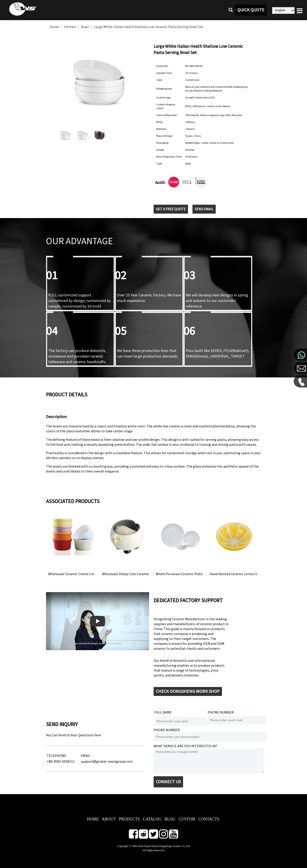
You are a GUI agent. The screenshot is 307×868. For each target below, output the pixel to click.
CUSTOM (187, 819)
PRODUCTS (129, 819)
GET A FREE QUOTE (171, 209)
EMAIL (86, 756)
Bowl (85, 27)
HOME (93, 819)
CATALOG (152, 819)
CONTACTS (209, 819)
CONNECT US (168, 782)
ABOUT (109, 819)
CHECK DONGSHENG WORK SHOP (188, 691)
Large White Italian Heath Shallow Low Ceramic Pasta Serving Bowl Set (149, 27)
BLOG (170, 819)
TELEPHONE (56, 756)
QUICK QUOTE (251, 10)
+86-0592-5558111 (61, 762)
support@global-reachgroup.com (107, 762)
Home (54, 27)
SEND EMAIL (204, 209)
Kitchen (70, 27)
